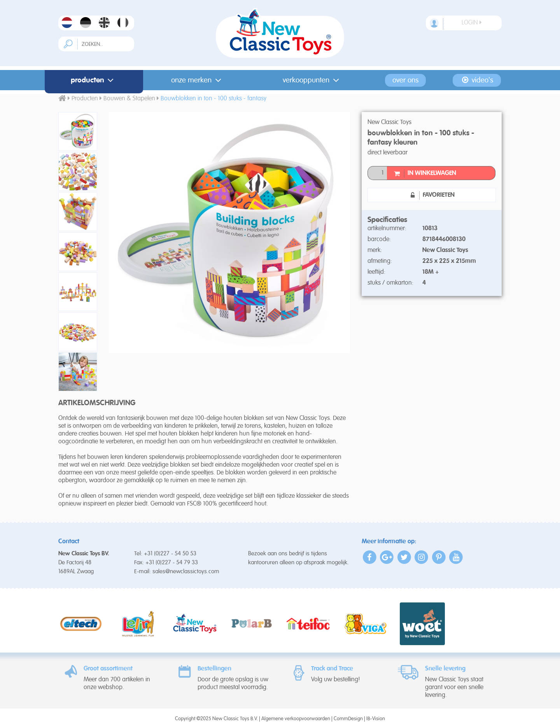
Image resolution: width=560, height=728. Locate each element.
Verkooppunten (312, 80)
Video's (477, 80)
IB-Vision (376, 719)
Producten (94, 80)
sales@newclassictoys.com (186, 571)
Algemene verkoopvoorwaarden (296, 719)
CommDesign (348, 719)
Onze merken (198, 80)
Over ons (405, 80)
